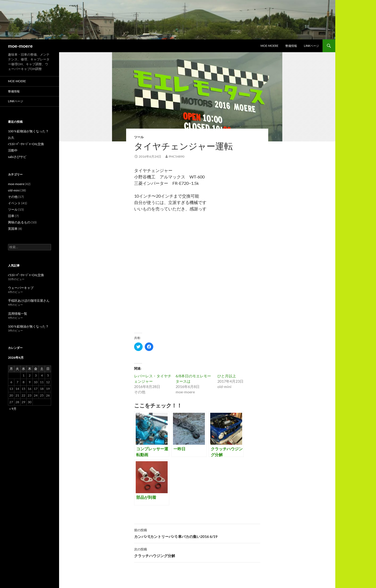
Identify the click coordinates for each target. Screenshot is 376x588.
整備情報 (291, 46)
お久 (11, 138)
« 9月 (13, 409)
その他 (13, 197)
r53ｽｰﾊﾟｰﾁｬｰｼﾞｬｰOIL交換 (26, 144)
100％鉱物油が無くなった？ (28, 131)
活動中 (13, 150)
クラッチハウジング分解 (197, 552)
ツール (139, 137)
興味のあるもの (19, 222)
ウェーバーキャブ (21, 288)
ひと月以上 (227, 376)
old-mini (14, 190)
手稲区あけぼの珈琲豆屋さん (29, 301)
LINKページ (311, 46)
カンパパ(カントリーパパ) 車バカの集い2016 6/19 (197, 533)
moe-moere (20, 46)
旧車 (11, 216)
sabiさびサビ (17, 157)
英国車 (13, 229)
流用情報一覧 (18, 314)
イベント (14, 203)
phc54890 (177, 156)
